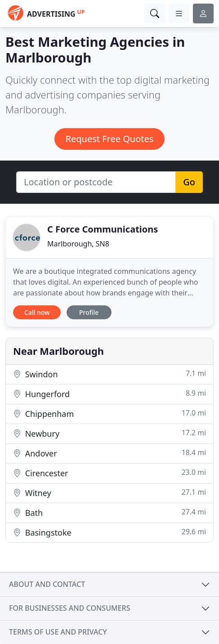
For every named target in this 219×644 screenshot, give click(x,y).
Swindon (109, 374)
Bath (109, 512)
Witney (109, 493)
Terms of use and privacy (58, 632)
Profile (89, 312)
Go (189, 182)
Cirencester (109, 473)
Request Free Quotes (110, 139)
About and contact (47, 584)
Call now (37, 312)
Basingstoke (109, 532)
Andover (109, 453)
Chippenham (109, 414)
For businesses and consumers (69, 608)
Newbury (109, 433)
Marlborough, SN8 (78, 244)
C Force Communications (103, 229)
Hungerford (109, 394)
